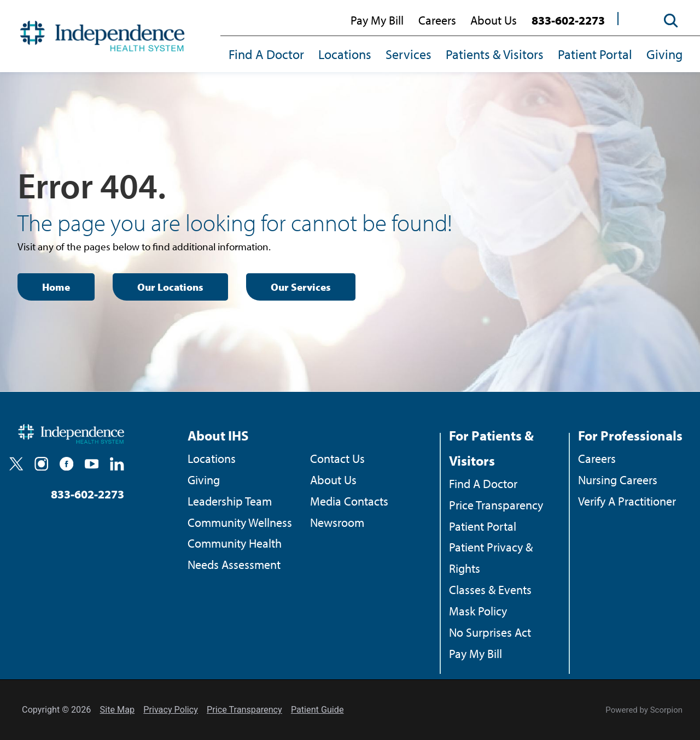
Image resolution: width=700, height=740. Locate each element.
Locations (345, 54)
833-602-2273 (568, 20)
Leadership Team (230, 501)
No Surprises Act (490, 632)
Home (56, 287)
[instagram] (41, 464)
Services (409, 54)
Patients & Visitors (495, 54)
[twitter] (16, 464)
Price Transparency (496, 505)
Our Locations (170, 287)
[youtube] (92, 464)
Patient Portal (595, 54)
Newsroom (337, 522)
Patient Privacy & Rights (491, 558)
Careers (437, 20)
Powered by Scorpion (644, 710)
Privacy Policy (171, 710)
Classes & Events (490, 590)
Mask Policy (478, 611)
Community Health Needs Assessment (235, 554)
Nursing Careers (618, 480)
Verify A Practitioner (627, 501)
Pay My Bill (377, 20)
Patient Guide (317, 710)
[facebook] (66, 464)
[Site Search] (665, 21)
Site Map (117, 710)
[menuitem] (270, 55)
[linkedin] (117, 464)
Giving (664, 54)
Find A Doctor (266, 54)
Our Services (301, 287)
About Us (494, 20)
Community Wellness (240, 522)
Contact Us (337, 459)
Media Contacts (349, 501)
